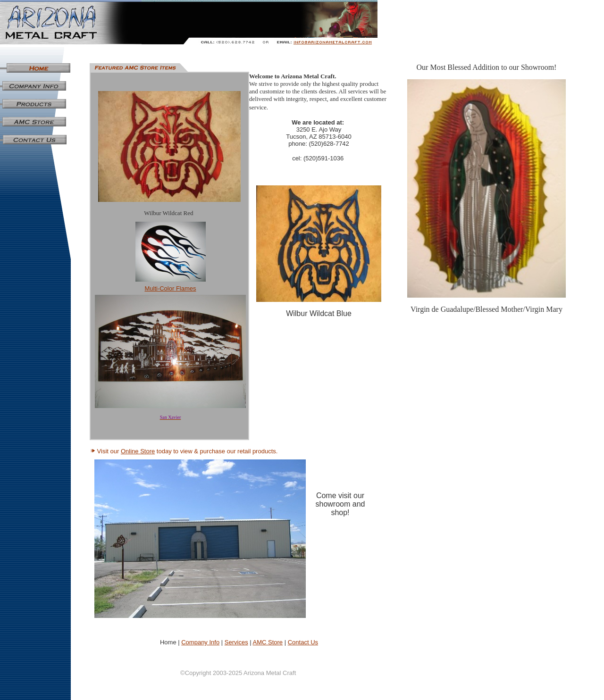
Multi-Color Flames (170, 288)
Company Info (200, 642)
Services (236, 642)
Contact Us (303, 642)
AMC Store (268, 642)
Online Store (138, 451)
